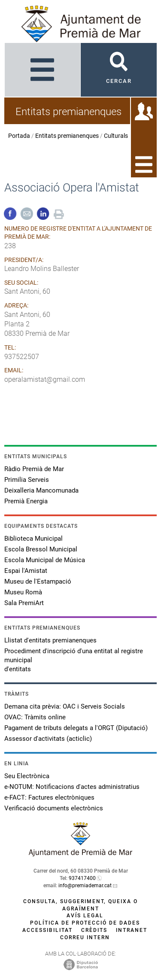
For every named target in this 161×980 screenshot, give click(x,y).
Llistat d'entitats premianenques (50, 640)
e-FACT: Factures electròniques (49, 797)
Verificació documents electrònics (54, 808)
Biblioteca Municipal (33, 539)
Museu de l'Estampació (38, 581)
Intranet (132, 930)
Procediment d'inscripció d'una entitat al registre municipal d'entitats (74, 660)
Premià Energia (26, 501)
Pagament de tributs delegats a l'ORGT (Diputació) (76, 728)
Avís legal (85, 916)
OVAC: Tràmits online (35, 717)
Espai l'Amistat (26, 571)
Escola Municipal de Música (45, 560)
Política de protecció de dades (85, 923)
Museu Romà (23, 592)
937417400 (82, 878)
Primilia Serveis (27, 480)
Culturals (116, 136)
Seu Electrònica (27, 776)
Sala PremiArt (24, 603)
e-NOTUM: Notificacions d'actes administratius (72, 787)
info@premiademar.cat (85, 886)
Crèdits (94, 930)
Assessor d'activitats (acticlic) (48, 739)
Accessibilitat (47, 930)
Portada (19, 136)
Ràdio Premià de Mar (34, 469)
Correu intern (85, 937)
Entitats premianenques (67, 136)
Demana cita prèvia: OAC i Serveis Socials (65, 706)
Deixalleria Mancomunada (41, 490)
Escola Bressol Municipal (41, 549)
